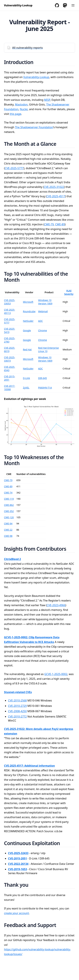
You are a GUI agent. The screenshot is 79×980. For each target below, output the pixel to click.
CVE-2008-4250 (17, 711)
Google (27, 330)
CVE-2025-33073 (10, 359)
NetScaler (28, 321)
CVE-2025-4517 (56, 196)
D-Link (26, 378)
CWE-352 (9, 511)
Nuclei (24, 109)
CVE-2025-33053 (10, 302)
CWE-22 (8, 530)
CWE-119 (9, 499)
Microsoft (28, 302)
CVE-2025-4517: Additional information (29, 766)
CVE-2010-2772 (17, 717)
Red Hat (27, 349)
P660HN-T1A (45, 388)
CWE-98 (8, 536)
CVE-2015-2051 (17, 858)
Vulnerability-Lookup (36, 77)
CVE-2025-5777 (14, 168)
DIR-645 (42, 378)
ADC (40, 321)
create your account (16, 913)
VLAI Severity (69, 292)
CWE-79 (49, 224)
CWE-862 (9, 505)
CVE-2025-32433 (18, 853)
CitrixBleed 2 (12, 559)
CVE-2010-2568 (17, 700)
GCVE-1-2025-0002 (56, 674)
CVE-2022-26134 (18, 864)
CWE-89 (60, 224)
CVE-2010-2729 (17, 706)
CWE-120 (9, 517)
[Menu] (73, 5)
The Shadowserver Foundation (34, 127)
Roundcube (29, 311)
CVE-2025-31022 (54, 187)
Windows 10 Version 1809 (45, 302)
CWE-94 (8, 524)
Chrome (42, 330)
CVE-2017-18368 (10, 388)
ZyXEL (26, 388)
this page (15, 114)
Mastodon (21, 104)
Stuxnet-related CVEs (18, 692)
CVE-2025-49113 (10, 311)
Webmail (43, 311)
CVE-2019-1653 (17, 869)
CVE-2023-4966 (56, 605)
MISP (47, 100)
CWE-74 (8, 493)
